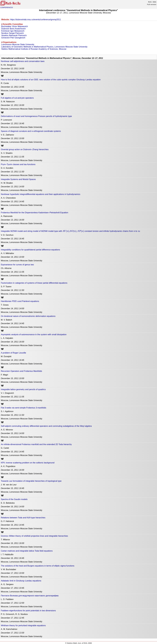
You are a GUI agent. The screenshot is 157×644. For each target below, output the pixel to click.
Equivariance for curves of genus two (17, 265)
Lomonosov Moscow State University (18, 44)
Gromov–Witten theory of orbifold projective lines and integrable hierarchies (34, 536)
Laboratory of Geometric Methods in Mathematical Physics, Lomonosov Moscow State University (44, 47)
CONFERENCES (7, 7)
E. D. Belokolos (8, 503)
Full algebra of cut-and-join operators (17, 98)
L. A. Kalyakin (7, 338)
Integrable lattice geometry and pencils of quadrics (23, 389)
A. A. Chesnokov (8, 198)
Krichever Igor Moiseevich (13, 31)
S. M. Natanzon (8, 102)
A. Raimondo (7, 216)
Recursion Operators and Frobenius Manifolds (21, 371)
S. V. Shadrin (7, 153)
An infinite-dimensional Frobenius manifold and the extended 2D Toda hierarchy (36, 444)
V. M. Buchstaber (8, 569)
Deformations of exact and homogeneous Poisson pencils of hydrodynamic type (36, 116)
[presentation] (32, 131)
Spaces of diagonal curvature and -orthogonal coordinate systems (31, 131)
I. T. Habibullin (7, 554)
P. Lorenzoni (6, 120)
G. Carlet (5, 448)
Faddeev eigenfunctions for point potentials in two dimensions (28, 611)
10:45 (13, 588)
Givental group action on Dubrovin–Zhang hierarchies (25, 149)
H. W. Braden (7, 183)
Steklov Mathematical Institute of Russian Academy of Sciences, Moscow (34, 49)
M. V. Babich (6, 320)
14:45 (13, 87)
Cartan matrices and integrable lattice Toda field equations (27, 551)
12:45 (13, 618)
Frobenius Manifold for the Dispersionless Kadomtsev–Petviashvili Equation (35, 213)
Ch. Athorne (6, 268)
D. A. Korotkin (7, 168)
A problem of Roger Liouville (13, 353)
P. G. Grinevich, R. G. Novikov (14, 614)
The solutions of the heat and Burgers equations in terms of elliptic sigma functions (38, 566)
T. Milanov (5, 540)
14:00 (13, 69)
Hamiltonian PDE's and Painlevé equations (20, 301)
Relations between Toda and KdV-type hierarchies (23, 518)
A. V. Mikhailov (7, 253)
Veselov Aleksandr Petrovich (14, 35)
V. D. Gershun (7, 235)
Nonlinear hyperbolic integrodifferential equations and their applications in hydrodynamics (41, 194)
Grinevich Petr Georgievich (13, 38)
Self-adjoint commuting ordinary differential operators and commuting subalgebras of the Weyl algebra (46, 426)
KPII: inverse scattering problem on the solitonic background (28, 463)
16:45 (13, 123)
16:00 (13, 105)
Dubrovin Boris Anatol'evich (13, 29)
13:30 (13, 633)
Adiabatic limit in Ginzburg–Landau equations (21, 581)
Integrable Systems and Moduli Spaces (18, 179)
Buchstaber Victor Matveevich (15, 26)
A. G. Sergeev (7, 584)
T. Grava (5, 305)
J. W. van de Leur (9, 485)
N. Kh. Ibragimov (8, 65)
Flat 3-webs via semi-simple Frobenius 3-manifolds (24, 408)
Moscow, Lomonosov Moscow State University (22, 72)
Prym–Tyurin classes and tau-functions (18, 164)
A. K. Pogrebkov (8, 466)
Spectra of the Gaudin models (14, 499)
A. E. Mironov (7, 430)
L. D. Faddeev (7, 599)
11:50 (13, 172)
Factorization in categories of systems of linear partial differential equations (34, 283)
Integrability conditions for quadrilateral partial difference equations (30, 250)
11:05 (13, 157)
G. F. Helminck (7, 521)
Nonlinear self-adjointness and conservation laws (23, 61)
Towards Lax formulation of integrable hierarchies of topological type (31, 481)
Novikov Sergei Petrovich (13, 33)
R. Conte (5, 83)
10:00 (13, 138)
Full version (152, 4)
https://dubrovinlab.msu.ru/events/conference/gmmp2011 (36, 20)
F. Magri (4, 375)
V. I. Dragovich (7, 393)
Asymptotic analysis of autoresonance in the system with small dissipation (34, 334)
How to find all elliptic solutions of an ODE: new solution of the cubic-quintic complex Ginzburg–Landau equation (51, 80)
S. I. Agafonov (7, 411)
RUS (150, 2)
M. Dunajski (6, 356)
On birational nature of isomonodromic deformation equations (28, 316)
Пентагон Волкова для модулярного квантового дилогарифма (30, 596)
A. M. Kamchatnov (9, 629)
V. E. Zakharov (7, 135)
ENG (154, 2)
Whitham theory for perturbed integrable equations (23, 625)
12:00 (13, 603)
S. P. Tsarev (6, 287)
